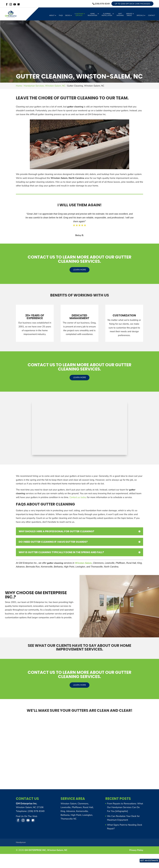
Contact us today (78, 498)
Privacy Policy (136, 851)
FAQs (61, 16)
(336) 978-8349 (99, 4)
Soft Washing (120, 16)
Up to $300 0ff (131, 4)
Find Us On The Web (27, 817)
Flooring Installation (107, 16)
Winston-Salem (83, 564)
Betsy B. (79, 236)
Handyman (21, 843)
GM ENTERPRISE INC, (46, 851)
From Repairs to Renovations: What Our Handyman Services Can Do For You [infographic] (125, 808)
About (52, 16)
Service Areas (129, 16)
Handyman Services (79, 16)
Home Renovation (92, 16)
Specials (140, 16)
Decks (68, 16)
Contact (152, 16)
